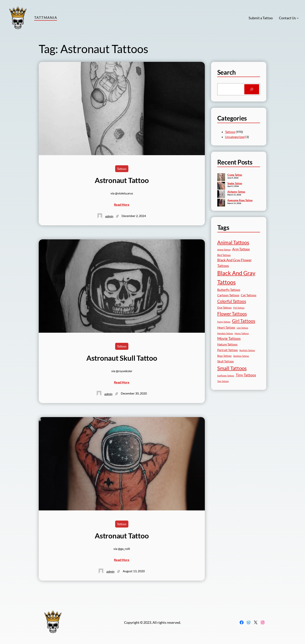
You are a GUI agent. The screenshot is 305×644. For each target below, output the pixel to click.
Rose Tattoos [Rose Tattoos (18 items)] (224, 356)
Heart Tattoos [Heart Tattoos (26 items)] (226, 327)
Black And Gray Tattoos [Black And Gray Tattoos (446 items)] (236, 277)
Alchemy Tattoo (236, 192)
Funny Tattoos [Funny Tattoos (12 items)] (224, 322)
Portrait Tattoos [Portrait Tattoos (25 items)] (228, 350)
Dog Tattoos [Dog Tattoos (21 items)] (224, 308)
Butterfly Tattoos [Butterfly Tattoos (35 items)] (229, 290)
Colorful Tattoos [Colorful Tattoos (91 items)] (232, 301)
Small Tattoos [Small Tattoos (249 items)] (232, 368)
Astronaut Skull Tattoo (122, 358)
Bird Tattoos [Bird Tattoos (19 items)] (224, 255)
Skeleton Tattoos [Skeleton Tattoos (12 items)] (241, 356)
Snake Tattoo (235, 183)
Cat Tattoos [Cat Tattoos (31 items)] (249, 295)
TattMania (46, 17)
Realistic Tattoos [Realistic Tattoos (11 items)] (247, 350)
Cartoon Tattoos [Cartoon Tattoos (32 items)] (228, 295)
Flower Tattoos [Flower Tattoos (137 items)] (232, 314)
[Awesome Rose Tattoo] (221, 203)
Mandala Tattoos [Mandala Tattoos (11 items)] (225, 333)
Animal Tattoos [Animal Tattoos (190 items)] (233, 242)
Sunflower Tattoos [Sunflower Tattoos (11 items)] (226, 376)
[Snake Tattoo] (221, 186)
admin (109, 216)
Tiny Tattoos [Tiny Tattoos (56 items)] (246, 375)
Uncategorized (235, 137)
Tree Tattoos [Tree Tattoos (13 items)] (223, 381)
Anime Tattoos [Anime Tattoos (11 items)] (224, 250)
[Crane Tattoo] (221, 178)
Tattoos (122, 169)
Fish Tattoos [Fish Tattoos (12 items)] (239, 308)
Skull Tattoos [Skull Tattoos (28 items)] (226, 361)
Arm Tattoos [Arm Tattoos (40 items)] (241, 249)
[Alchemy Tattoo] (221, 194)
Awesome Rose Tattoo (240, 200)
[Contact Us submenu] (298, 18)
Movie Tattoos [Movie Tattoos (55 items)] (229, 339)
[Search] (252, 89)
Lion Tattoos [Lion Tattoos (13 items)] (242, 328)
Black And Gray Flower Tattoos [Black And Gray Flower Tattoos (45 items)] (234, 263)
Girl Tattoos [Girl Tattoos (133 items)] (244, 321)
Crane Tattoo (235, 175)
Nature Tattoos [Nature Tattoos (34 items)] (227, 344)
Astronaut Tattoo (122, 180)
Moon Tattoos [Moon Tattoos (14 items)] (242, 333)
